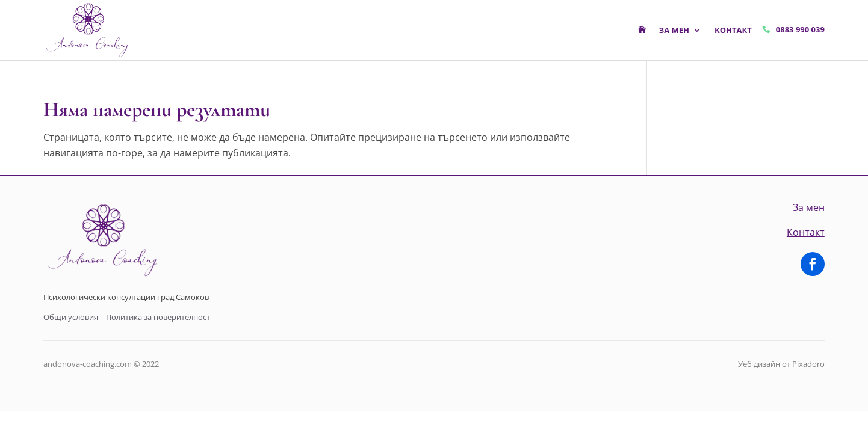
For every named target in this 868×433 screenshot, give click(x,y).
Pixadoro (808, 364)
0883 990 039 (800, 29)
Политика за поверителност (158, 317)
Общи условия (71, 317)
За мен (674, 30)
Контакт (733, 30)
